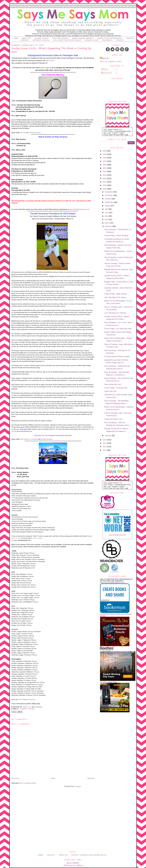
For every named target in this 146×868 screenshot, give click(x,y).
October (108, 199)
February (109, 226)
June (107, 212)
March (108, 223)
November (109, 195)
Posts (105, 69)
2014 (105, 440)
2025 (105, 154)
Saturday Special (41, 40)
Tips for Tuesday (60, 38)
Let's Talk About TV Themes (115, 313)
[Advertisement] (73, 802)
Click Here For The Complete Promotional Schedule (53, 435)
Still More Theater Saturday (67, 40)
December (109, 192)
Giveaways (107, 40)
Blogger (78, 786)
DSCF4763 (21, 700)
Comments (107, 73)
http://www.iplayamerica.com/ (79, 209)
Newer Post (15, 778)
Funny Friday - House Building (116, 235)
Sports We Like (110, 391)
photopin (31, 133)
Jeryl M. (106, 58)
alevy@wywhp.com (24, 540)
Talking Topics (41, 38)
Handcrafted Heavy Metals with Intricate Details (116, 615)
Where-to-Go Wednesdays (110, 38)
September (109, 202)
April (107, 219)
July (107, 209)
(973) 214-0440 (37, 538)
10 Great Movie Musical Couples (117, 356)
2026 (105, 151)
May (107, 216)
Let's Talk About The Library (115, 297)
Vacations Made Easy (108, 682)
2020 (105, 171)
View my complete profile (111, 61)
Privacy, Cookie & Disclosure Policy (89, 855)
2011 (105, 450)
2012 (105, 447)
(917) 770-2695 (16, 538)
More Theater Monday (83, 38)
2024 (105, 158)
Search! (23, 133)
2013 (105, 443)
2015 (105, 189)
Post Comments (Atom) (28, 783)
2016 (105, 185)
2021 (105, 168)
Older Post (91, 778)
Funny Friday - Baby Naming (116, 294)
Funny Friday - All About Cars (116, 388)
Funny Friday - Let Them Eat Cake (118, 329)
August (108, 206)
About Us (26, 38)
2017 (105, 182)
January (108, 435)
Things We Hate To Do (113, 419)
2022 (105, 165)
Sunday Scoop (92, 40)
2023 (105, 161)
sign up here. (50, 61)
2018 (105, 178)
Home (16, 38)
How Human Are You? (113, 384)
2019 (105, 175)
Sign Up (48, 68)
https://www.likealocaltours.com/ (113, 583)
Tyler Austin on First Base (29, 439)
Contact (120, 40)
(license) (38, 133)
